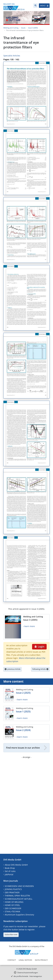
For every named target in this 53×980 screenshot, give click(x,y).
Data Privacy (41, 960)
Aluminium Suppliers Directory (19, 915)
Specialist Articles (12, 56)
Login (39, 646)
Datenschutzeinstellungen (28, 973)
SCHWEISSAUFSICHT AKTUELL (19, 899)
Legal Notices (25, 960)
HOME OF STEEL (12, 905)
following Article (40, 669)
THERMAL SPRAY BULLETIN (17, 896)
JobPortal (9, 874)
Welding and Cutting (11, 28)
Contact (12, 960)
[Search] (36, 6)
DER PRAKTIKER (12, 892)
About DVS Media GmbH (16, 865)
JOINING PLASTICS (13, 889)
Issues (23, 28)
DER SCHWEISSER (13, 908)
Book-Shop (10, 868)
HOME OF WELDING (14, 902)
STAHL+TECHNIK (13, 911)
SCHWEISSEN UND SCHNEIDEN (19, 886)
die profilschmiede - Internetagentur (28, 976)
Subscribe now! (11, 934)
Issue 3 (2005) (33, 28)
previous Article (13, 669)
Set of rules (10, 871)
